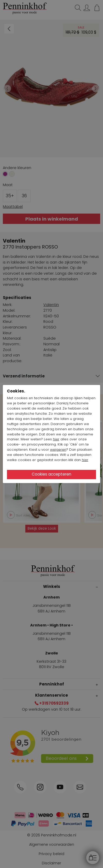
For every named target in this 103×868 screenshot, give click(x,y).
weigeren (58, 450)
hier (56, 439)
